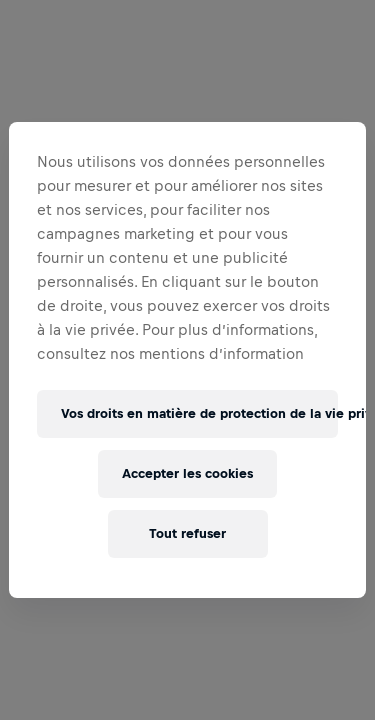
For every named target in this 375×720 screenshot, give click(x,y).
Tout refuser (187, 533)
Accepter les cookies (187, 473)
